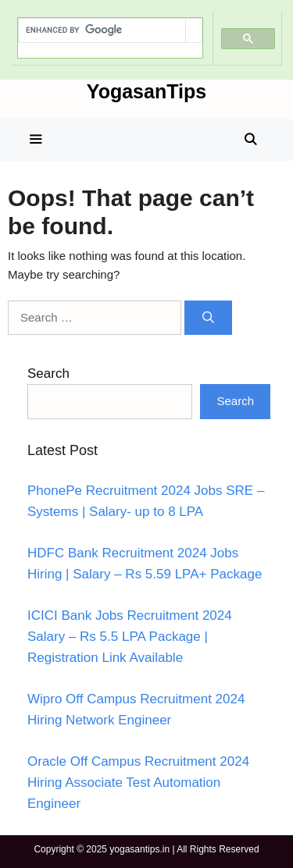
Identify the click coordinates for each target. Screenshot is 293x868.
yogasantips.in (139, 849)
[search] (102, 30)
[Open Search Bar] (250, 140)
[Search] (208, 318)
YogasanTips (146, 91)
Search (48, 374)
